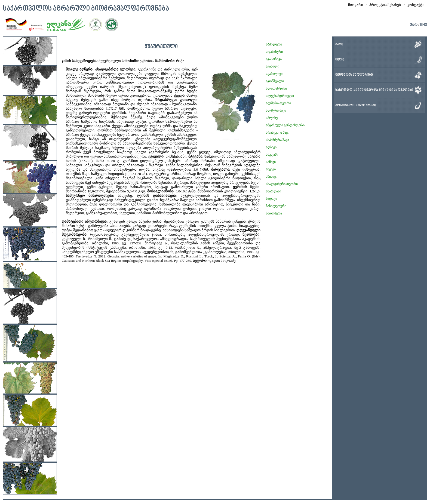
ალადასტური (276, 88)
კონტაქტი (416, 5)
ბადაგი (271, 199)
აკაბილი (273, 66)
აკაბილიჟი (274, 74)
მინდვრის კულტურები (354, 75)
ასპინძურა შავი (277, 140)
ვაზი (339, 44)
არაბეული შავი (278, 133)
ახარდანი (274, 191)
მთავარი (356, 5)
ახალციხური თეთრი (282, 184)
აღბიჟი (271, 147)
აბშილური (274, 44)
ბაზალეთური (276, 206)
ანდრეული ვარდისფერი (285, 125)
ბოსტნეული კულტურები (356, 105)
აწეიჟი (271, 169)
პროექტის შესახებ (385, 5)
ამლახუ (272, 118)
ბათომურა (274, 213)
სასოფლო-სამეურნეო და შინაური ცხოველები (374, 90)
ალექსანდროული (280, 96)
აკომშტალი (275, 81)
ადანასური (274, 52)
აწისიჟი (272, 177)
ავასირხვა (274, 59)
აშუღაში (272, 155)
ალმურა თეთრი (278, 103)
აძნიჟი (271, 162)
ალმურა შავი (276, 110)
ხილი (340, 60)
